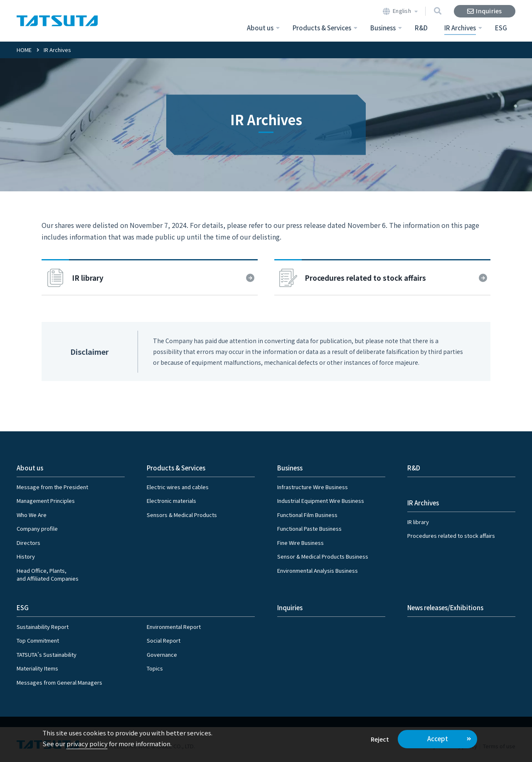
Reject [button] (380, 739)
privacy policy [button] (87, 743)
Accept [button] (438, 738)
